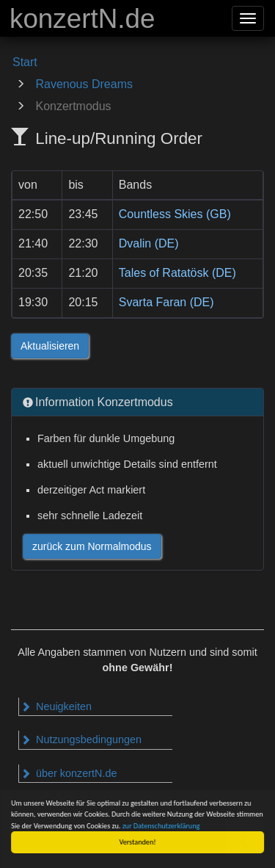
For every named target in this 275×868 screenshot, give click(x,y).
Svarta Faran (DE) (166, 302)
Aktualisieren (50, 346)
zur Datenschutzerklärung (161, 826)
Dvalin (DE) (149, 243)
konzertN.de (82, 19)
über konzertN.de (69, 773)
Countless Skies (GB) (175, 214)
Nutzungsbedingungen (81, 739)
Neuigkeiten (56, 706)
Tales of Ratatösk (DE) (177, 273)
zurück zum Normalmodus (92, 546)
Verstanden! (138, 842)
